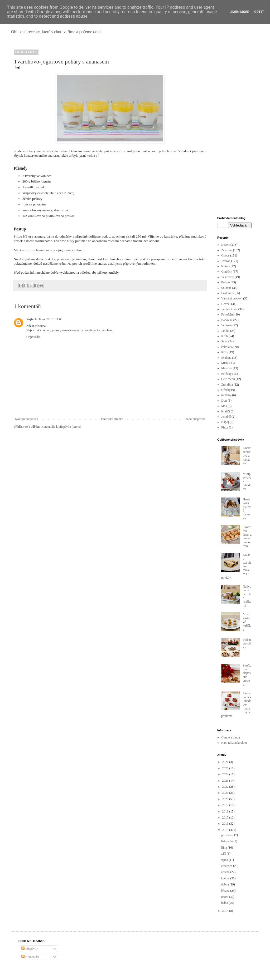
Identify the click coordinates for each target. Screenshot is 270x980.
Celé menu (228, 379)
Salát (224, 341)
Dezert (225, 245)
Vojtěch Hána (36, 319)
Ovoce (225, 255)
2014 (226, 911)
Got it (259, 12)
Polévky (226, 374)
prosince (227, 835)
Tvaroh (226, 261)
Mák (224, 406)
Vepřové (226, 325)
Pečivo (226, 282)
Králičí (226, 411)
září (224, 854)
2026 (226, 762)
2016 (226, 824)
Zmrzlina (227, 385)
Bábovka (227, 320)
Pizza (225, 427)
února (225, 897)
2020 (226, 799)
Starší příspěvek (195, 419)
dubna (225, 884)
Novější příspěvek (26, 419)
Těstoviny (228, 277)
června (226, 872)
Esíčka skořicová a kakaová (247, 456)
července (227, 866)
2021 (226, 793)
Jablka (225, 331)
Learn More (239, 12)
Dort (224, 401)
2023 (226, 781)
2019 (226, 805)
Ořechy (226, 390)
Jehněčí (226, 417)
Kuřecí (226, 266)
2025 (226, 768)
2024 (226, 774)
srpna (225, 860)
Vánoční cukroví (232, 298)
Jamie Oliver (229, 309)
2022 (226, 787)
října (224, 848)
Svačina (226, 358)
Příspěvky (30, 949)
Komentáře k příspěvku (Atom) (61, 427)
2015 (226, 830)
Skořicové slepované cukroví (247, 675)
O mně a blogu (231, 737)
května (226, 878)
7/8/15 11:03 (54, 319)
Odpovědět (33, 337)
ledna (225, 903)
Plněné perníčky (247, 644)
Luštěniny (228, 293)
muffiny (226, 395)
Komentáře (30, 957)
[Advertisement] (234, 130)
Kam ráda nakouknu (234, 743)
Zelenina (227, 250)
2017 (226, 818)
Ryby (225, 352)
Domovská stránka (111, 419)
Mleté (225, 363)
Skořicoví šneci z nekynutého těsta (247, 536)
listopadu (227, 841)
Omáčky (227, 272)
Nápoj (225, 422)
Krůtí (225, 336)
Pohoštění (227, 314)
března (226, 891)
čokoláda (227, 347)
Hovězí (226, 304)
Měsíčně (227, 368)
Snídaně (226, 288)
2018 (226, 811)
